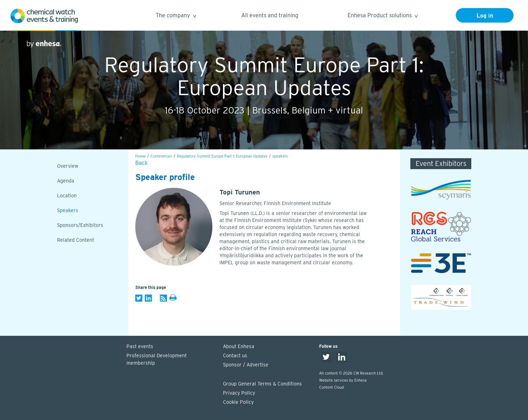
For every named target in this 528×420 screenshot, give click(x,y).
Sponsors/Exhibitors (80, 225)
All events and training (270, 15)
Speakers (68, 210)
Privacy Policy (239, 393)
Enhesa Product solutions (382, 16)
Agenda (66, 181)
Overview (68, 166)
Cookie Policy (238, 402)
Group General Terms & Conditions (262, 384)
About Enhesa (239, 346)
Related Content (76, 240)
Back (141, 163)
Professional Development (171, 360)
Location (67, 196)
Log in (485, 16)
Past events (140, 346)
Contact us (235, 356)
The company (176, 16)
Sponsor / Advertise (246, 365)
